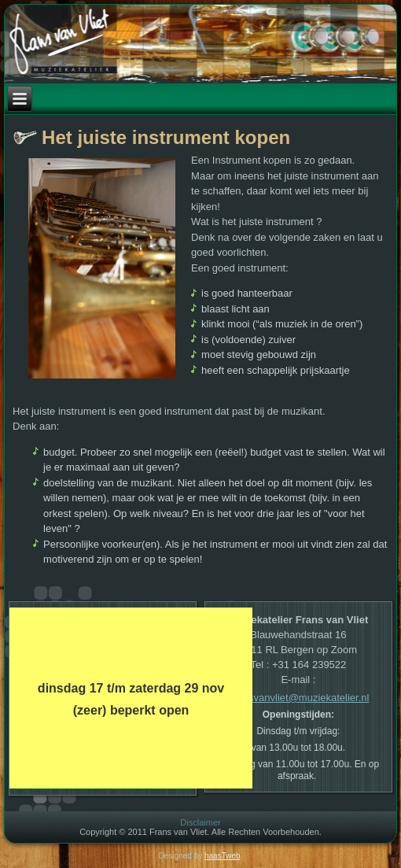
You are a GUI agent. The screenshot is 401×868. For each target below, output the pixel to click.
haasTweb (223, 856)
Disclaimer (200, 822)
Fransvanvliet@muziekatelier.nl (298, 698)
